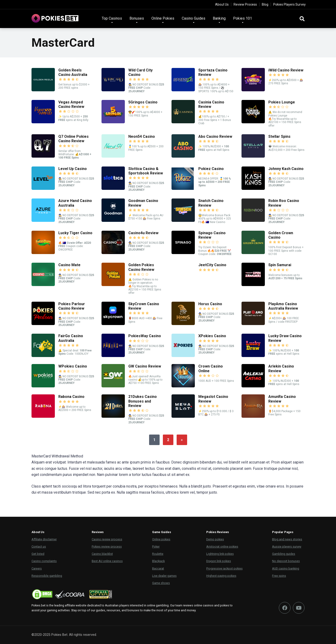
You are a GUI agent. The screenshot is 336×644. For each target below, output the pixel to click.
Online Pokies (163, 18)
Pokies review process (107, 547)
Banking (219, 18)
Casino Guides (194, 18)
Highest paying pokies (221, 576)
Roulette (158, 554)
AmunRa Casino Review (282, 399)
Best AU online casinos (107, 561)
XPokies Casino (212, 336)
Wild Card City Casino (140, 72)
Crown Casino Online (211, 368)
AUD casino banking (286, 568)
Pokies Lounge (282, 102)
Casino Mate (69, 265)
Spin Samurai (280, 265)
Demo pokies (215, 539)
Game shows (161, 583)
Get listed (38, 554)
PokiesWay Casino (145, 336)
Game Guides (162, 532)
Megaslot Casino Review (213, 399)
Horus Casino (210, 304)
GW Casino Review (145, 366)
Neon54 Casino (142, 136)
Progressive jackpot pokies (224, 568)
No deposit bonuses (286, 561)
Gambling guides (284, 554)
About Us (222, 4)
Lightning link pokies (220, 554)
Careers (37, 568)
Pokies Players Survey (289, 4)
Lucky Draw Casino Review (285, 338)
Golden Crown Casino (281, 235)
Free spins (279, 576)
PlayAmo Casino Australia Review (283, 306)
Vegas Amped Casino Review (71, 104)
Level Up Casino (73, 169)
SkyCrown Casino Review (144, 306)
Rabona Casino (71, 397)
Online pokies (161, 539)
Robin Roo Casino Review (284, 203)
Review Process (245, 4)
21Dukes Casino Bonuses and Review (143, 401)
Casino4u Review (143, 233)
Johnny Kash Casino (286, 169)
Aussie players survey (287, 547)
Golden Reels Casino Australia (73, 72)
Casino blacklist (102, 554)
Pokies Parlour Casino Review (72, 306)
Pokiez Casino (211, 169)
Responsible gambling (47, 576)
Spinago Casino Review (212, 235)
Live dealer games (164, 576)
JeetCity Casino (212, 265)
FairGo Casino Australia (71, 338)
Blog (265, 4)
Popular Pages (283, 532)
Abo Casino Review (215, 136)
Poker (156, 547)
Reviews (98, 532)
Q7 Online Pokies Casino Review (73, 139)
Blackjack (158, 561)
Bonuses (137, 18)
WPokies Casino (73, 366)
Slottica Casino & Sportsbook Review (146, 171)
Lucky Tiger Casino (75, 233)
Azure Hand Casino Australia (75, 203)
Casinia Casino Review (211, 104)
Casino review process (107, 539)
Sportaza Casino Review (213, 72)
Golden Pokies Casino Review (141, 267)
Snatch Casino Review (211, 203)
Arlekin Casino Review (281, 368)
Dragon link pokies (219, 561)
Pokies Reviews (218, 532)
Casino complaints (44, 561)
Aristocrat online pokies (222, 547)
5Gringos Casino (143, 102)
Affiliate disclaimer (44, 539)
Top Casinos (112, 18)
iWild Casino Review (286, 70)
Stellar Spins (279, 136)
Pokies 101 (243, 18)
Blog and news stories (287, 539)
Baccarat (158, 568)
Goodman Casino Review (143, 203)
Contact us (39, 547)
